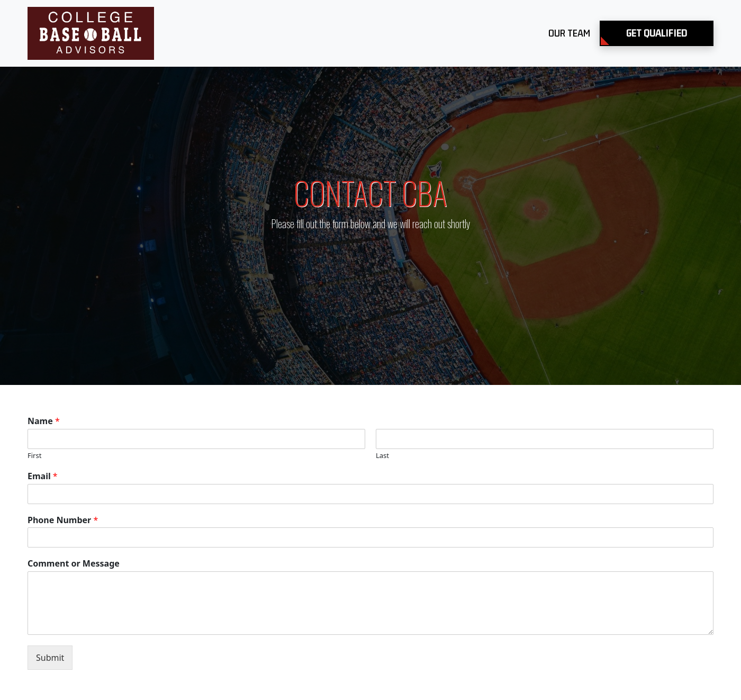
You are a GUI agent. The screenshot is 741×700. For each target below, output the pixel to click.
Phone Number (63, 520)
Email (43, 476)
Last (382, 456)
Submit (50, 658)
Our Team (569, 33)
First (34, 456)
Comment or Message (74, 564)
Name (44, 421)
